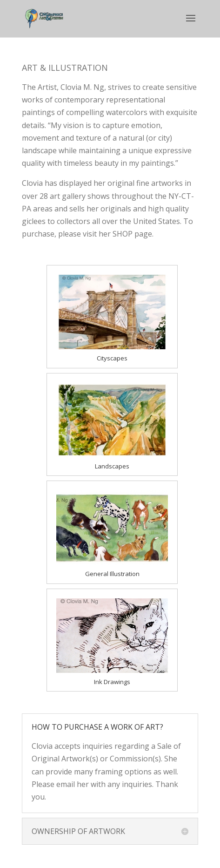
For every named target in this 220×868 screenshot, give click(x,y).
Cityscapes (112, 358)
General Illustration (112, 574)
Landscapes (112, 466)
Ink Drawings (112, 682)
